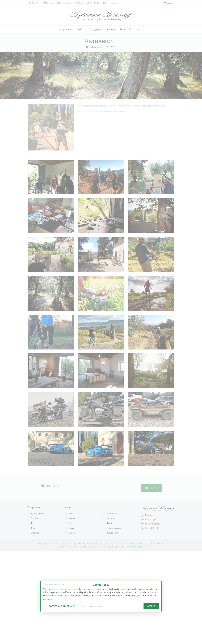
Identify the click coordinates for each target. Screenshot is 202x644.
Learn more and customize (91, 606)
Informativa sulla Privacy (61, 606)
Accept (151, 606)
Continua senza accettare (54, 584)
